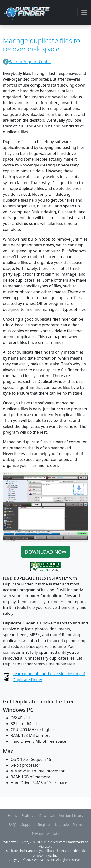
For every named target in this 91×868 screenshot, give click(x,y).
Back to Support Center (30, 62)
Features (29, 815)
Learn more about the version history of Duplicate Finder (49, 677)
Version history (71, 815)
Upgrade (62, 824)
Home (13, 815)
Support (28, 824)
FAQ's (13, 824)
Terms (78, 824)
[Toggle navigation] (84, 12)
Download (47, 815)
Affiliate (53, 834)
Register (44, 824)
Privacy (37, 834)
